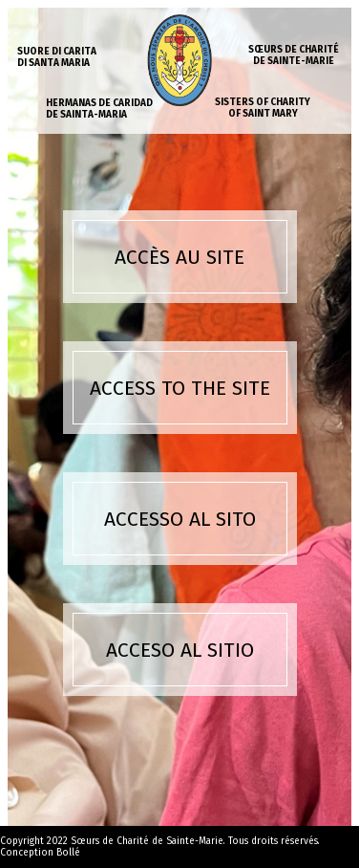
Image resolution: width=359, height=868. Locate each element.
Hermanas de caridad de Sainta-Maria (99, 109)
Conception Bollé (40, 853)
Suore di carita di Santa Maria (57, 57)
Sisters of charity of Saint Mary (263, 108)
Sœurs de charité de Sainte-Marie (294, 55)
